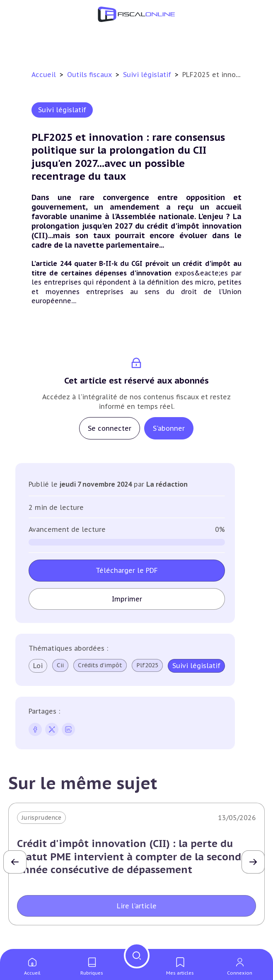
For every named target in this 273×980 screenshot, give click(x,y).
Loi (38, 666)
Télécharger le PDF (127, 570)
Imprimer (127, 599)
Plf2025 (147, 665)
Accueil (44, 75)
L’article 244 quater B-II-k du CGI (87, 263)
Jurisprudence (41, 818)
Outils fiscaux (91, 75)
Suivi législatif (148, 75)
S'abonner (169, 428)
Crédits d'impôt (100, 665)
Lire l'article (137, 906)
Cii (60, 665)
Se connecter (110, 428)
